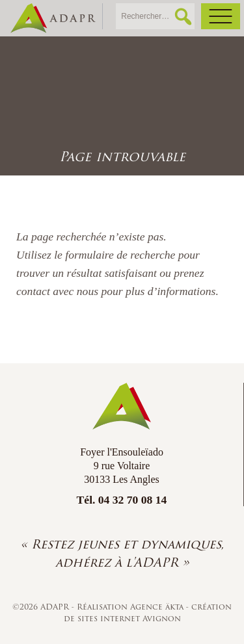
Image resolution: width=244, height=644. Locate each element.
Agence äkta (158, 607)
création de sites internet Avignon (148, 612)
